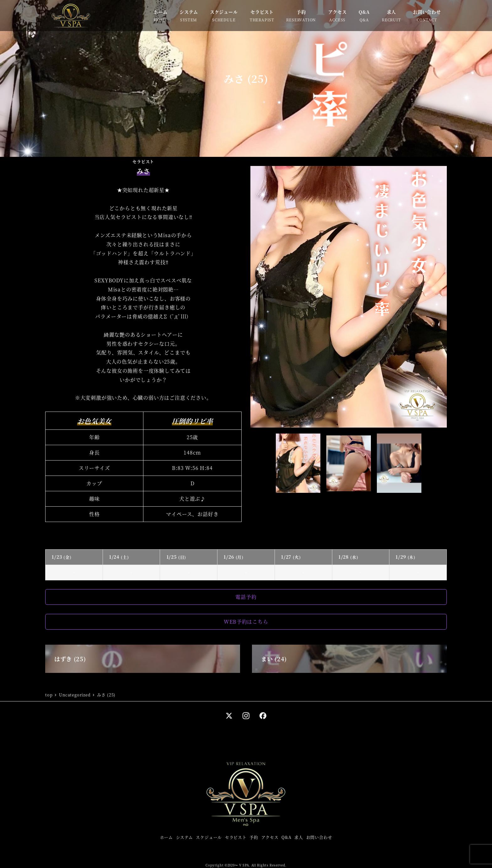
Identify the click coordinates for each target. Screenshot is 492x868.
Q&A (286, 837)
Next (440, 297)
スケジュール (209, 837)
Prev (257, 297)
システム (184, 837)
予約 (254, 837)
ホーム (166, 837)
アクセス (270, 837)
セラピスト (236, 837)
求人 (299, 837)
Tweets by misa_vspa (198, 535)
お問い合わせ (319, 837)
